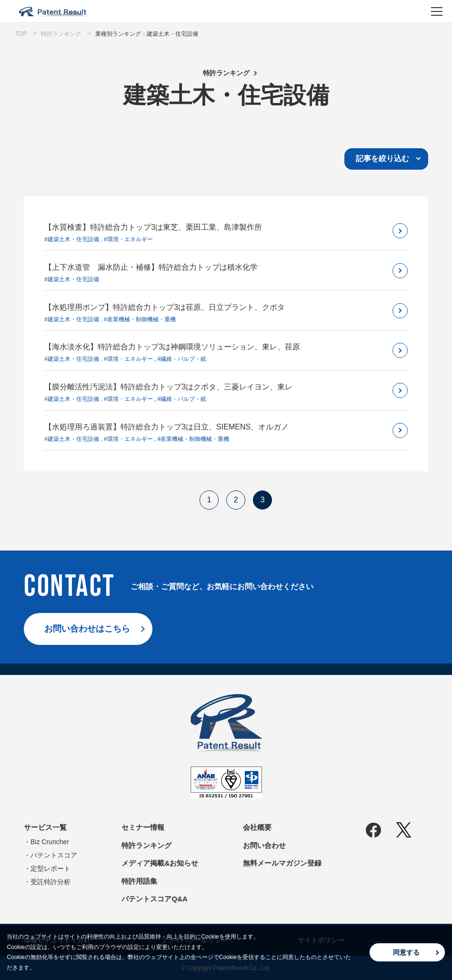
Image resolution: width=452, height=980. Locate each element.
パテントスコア (54, 855)
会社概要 (257, 827)
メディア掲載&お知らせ (160, 863)
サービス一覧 (45, 827)
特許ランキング (226, 73)
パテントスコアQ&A (154, 899)
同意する (406, 952)
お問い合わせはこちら (87, 629)
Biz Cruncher (50, 842)
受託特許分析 (50, 882)
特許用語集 (139, 881)
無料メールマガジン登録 (282, 863)
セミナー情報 (143, 827)
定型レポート (50, 868)
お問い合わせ (264, 845)
